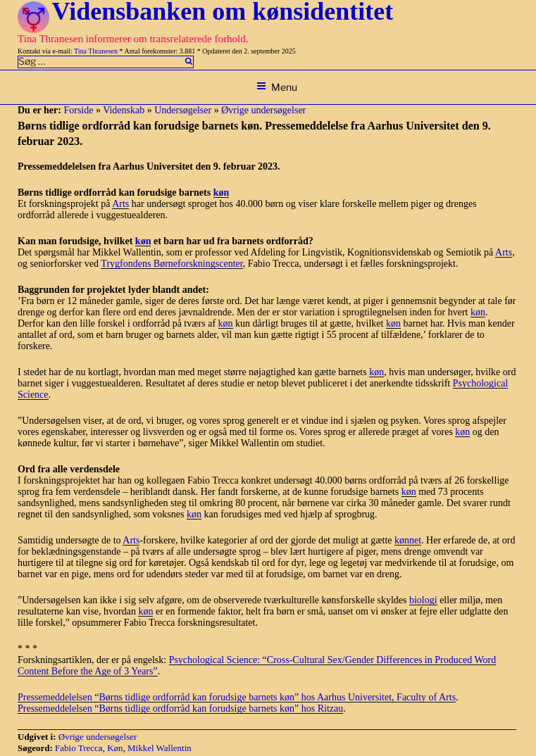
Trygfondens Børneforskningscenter (172, 264)
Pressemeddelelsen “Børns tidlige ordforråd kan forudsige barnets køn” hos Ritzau (180, 708)
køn (222, 193)
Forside (78, 110)
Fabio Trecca (79, 748)
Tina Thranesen (96, 51)
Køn (115, 748)
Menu (277, 87)
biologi (423, 600)
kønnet (408, 540)
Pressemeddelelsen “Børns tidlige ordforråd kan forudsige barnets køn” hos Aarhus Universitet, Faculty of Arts (237, 697)
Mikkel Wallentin (160, 748)
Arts (120, 204)
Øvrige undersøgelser (263, 110)
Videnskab (124, 110)
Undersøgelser (183, 110)
